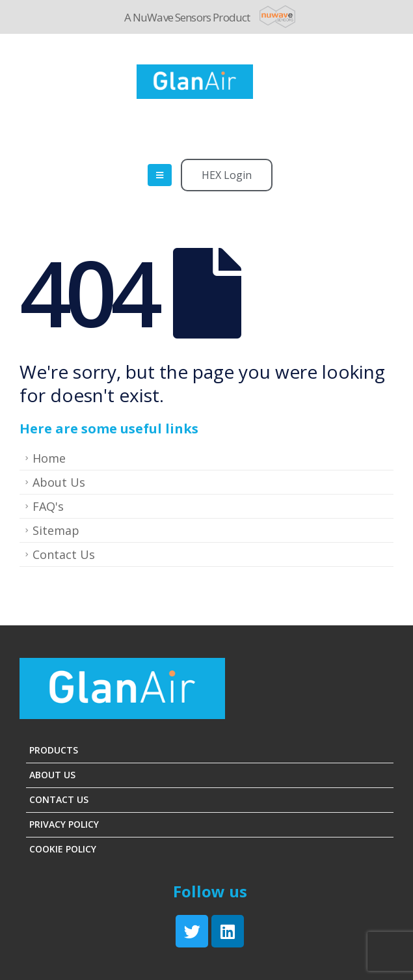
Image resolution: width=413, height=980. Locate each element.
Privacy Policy (64, 824)
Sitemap (56, 530)
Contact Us (64, 554)
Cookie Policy (63, 849)
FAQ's (48, 506)
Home (49, 458)
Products (54, 750)
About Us (59, 482)
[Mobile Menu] (160, 175)
